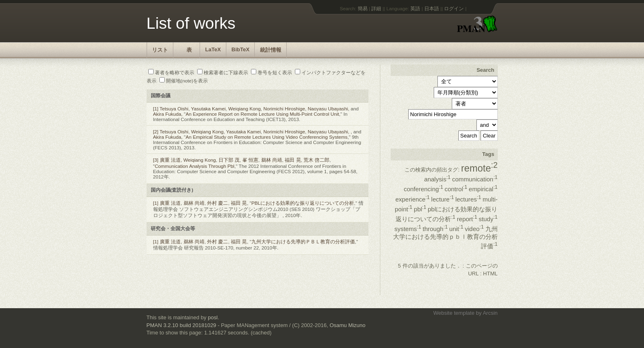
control (456, 189)
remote (479, 168)
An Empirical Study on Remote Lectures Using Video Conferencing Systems (267, 137)
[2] (156, 132)
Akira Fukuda (167, 114)
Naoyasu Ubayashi (328, 109)
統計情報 (271, 50)
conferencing (423, 189)
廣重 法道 (170, 160)
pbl (420, 209)
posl (213, 317)
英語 (415, 8)
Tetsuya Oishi (174, 109)
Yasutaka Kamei (208, 109)
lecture (443, 199)
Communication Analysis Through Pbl (195, 166)
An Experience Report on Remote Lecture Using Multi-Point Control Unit (262, 114)
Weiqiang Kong (245, 109)
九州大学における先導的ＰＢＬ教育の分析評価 (303, 242)
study (488, 219)
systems (408, 229)
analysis (437, 179)
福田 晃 (293, 160)
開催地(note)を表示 (184, 81)
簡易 (363, 8)
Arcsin (490, 313)
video (474, 229)
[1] (156, 109)
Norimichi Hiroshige (284, 109)
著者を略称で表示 (171, 72)
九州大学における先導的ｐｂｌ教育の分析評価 (445, 237)
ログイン (454, 8)
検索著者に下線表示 (223, 72)
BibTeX (241, 49)
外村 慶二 (217, 203)
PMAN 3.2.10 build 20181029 (182, 325)
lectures (468, 199)
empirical (483, 189)
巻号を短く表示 (271, 72)
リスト (160, 50)
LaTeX (213, 49)
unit (456, 229)
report (467, 219)
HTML (490, 274)
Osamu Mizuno (347, 325)
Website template (454, 313)
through (435, 229)
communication (475, 179)
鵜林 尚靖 (272, 160)
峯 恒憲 (250, 160)
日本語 (432, 8)
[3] (156, 160)
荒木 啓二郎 (316, 160)
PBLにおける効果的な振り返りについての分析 (303, 203)
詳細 (376, 8)
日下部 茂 (229, 160)
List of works (191, 23)
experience (413, 199)
